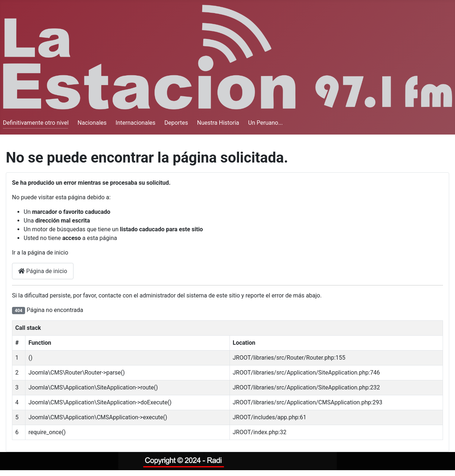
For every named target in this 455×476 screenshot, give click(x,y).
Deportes (176, 123)
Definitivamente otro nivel (36, 123)
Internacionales (135, 123)
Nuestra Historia (218, 123)
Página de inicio (43, 271)
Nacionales (92, 123)
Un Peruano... (265, 123)
